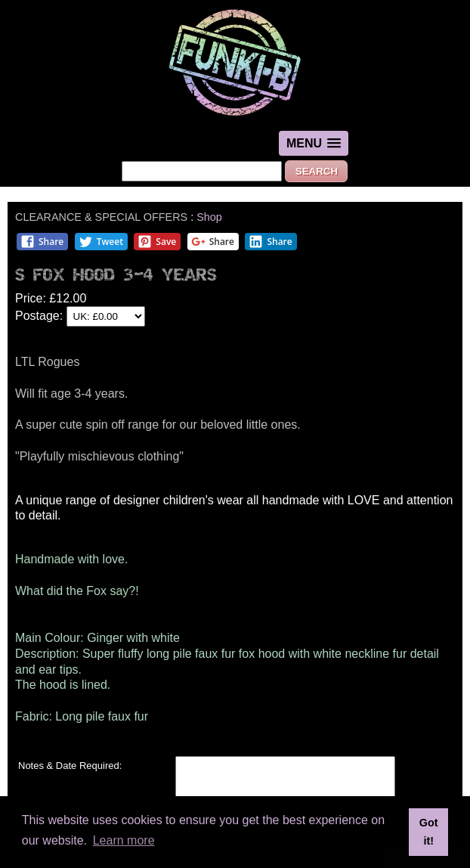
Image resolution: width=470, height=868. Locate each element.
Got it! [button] (429, 832)
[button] (314, 143)
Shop (209, 217)
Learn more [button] (124, 840)
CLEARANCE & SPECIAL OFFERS (101, 217)
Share (42, 242)
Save (157, 242)
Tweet (101, 242)
